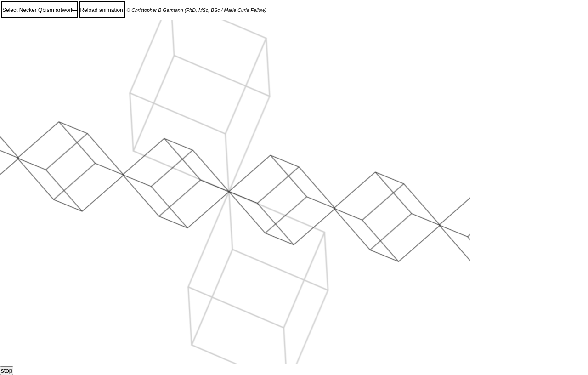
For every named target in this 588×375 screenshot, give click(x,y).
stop (7, 371)
